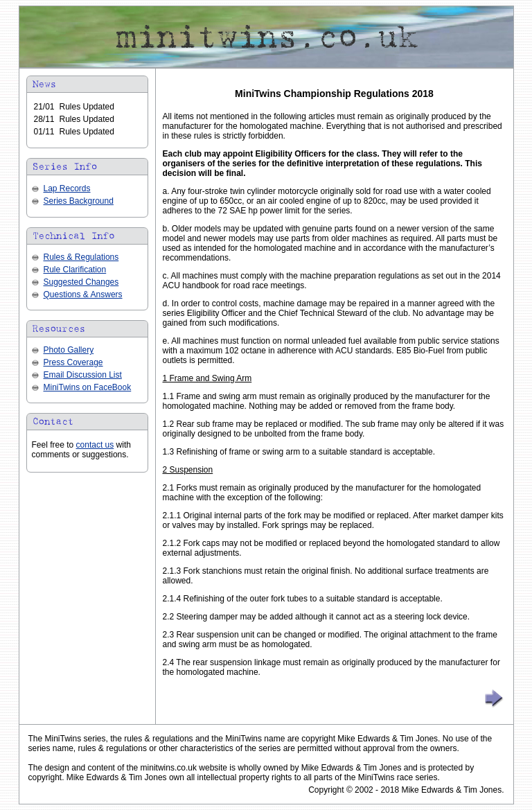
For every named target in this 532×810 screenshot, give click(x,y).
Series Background (79, 201)
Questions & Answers (83, 294)
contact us (95, 445)
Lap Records (67, 188)
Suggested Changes (81, 282)
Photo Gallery (69, 350)
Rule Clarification (75, 270)
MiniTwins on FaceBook (88, 387)
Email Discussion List (83, 375)
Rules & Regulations (81, 257)
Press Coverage (73, 362)
